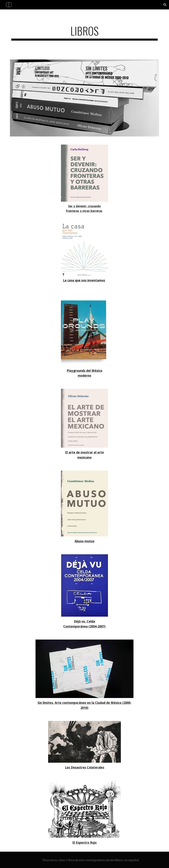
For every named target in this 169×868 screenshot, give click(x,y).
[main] (84, 32)
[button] (165, 5)
